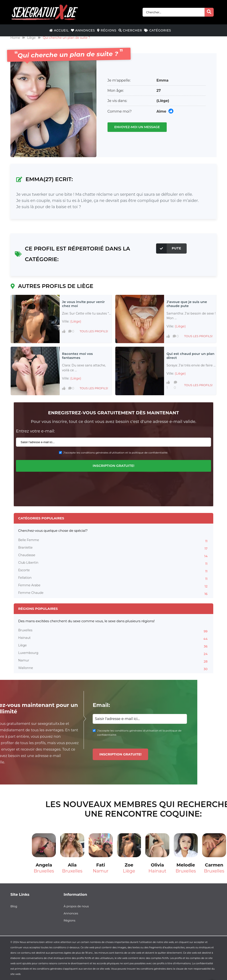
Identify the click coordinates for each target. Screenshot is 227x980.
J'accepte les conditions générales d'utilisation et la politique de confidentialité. (116, 453)
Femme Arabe (113, 586)
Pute (169, 248)
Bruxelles (113, 631)
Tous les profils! (94, 331)
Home (15, 38)
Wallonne (113, 669)
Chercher (130, 30)
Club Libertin (113, 563)
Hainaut (113, 638)
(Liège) (163, 101)
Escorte (113, 571)
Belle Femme (113, 541)
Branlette (113, 548)
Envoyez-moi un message (137, 127)
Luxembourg (113, 653)
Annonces (83, 30)
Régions (107, 30)
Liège (31, 38)
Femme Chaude (113, 593)
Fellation (113, 578)
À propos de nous (76, 906)
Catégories (158, 30)
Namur (113, 661)
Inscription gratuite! (113, 466)
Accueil (59, 30)
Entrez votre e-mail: (35, 431)
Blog (14, 906)
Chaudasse (113, 556)
